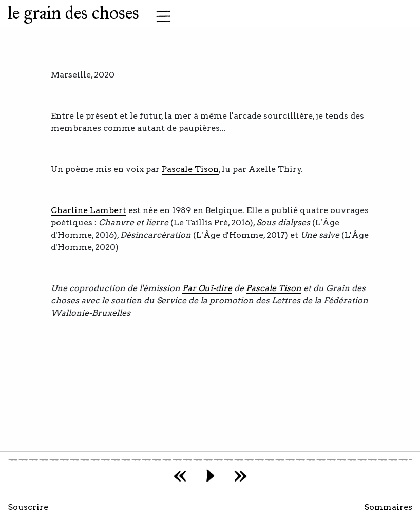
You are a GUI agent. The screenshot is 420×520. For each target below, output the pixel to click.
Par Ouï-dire (207, 288)
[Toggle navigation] (160, 16)
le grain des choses (73, 13)
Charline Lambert (89, 210)
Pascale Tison (190, 169)
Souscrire (28, 507)
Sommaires (388, 507)
